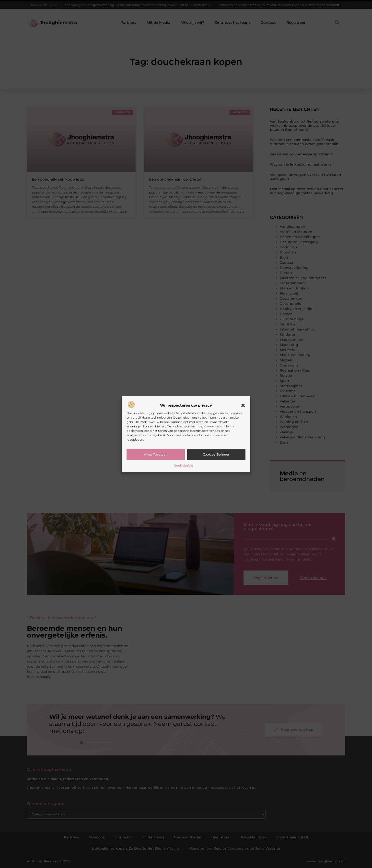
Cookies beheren (216, 454)
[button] (243, 405)
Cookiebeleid (184, 465)
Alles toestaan (156, 454)
